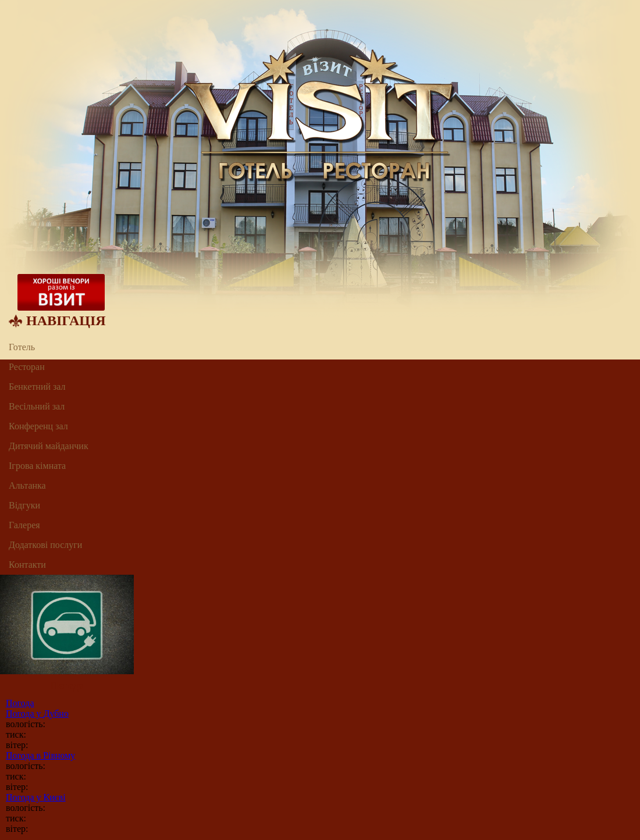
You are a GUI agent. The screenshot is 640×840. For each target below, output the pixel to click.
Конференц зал (38, 426)
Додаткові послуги (45, 545)
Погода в (40, 755)
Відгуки (24, 505)
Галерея (24, 525)
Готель (22, 347)
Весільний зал (37, 406)
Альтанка (27, 485)
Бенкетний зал (37, 387)
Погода (20, 703)
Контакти (27, 565)
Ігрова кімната (37, 466)
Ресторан (27, 367)
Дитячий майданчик (49, 446)
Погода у (37, 713)
